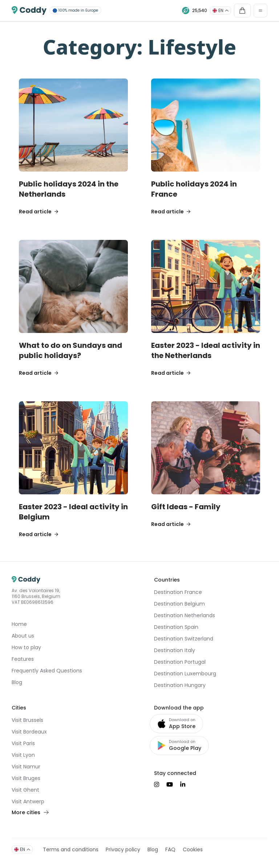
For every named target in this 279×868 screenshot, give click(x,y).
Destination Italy (175, 650)
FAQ (170, 849)
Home (19, 624)
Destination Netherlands (185, 615)
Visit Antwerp (28, 801)
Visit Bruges (26, 778)
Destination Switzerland (184, 639)
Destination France (178, 592)
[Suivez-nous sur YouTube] (170, 784)
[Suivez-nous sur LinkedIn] (183, 784)
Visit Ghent (25, 790)
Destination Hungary (180, 685)
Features (23, 659)
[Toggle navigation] (260, 11)
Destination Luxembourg (185, 674)
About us (23, 636)
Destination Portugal (180, 662)
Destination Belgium (179, 604)
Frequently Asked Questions (47, 671)
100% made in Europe (75, 10)
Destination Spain (176, 627)
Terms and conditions (71, 849)
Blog (17, 682)
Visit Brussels (27, 720)
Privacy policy (123, 849)
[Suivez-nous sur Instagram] (157, 784)
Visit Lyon (23, 755)
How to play (26, 647)
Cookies (193, 849)
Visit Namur (26, 767)
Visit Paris (23, 743)
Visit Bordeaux (29, 732)
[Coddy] (29, 11)
